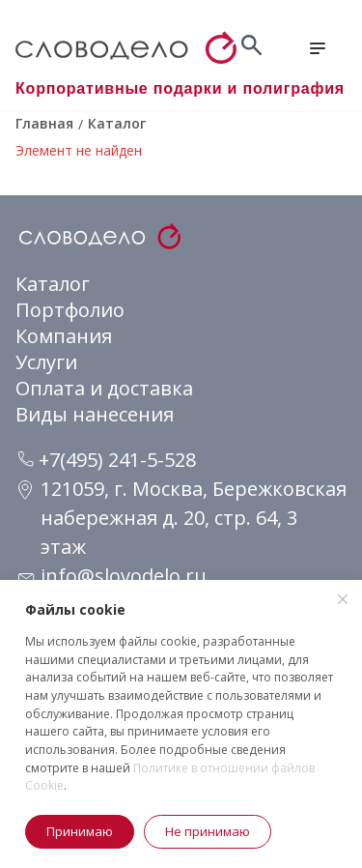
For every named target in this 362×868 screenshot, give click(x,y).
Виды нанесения (95, 414)
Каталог (53, 284)
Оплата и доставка (104, 388)
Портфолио (70, 310)
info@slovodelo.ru (124, 576)
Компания (64, 336)
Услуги (46, 362)
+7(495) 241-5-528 (107, 460)
